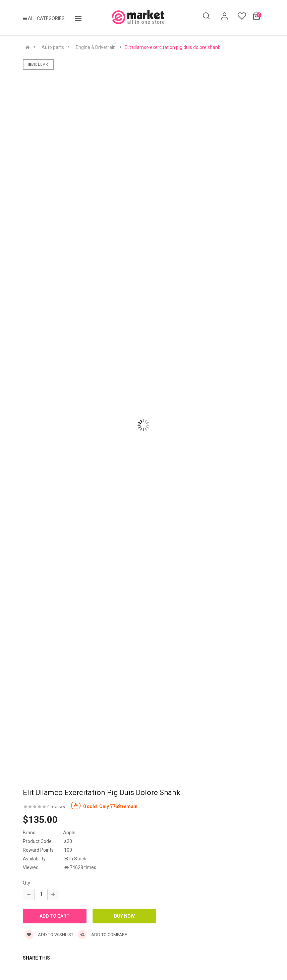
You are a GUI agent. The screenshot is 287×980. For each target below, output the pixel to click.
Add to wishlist (49, 935)
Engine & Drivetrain (96, 47)
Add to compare (102, 935)
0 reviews (56, 807)
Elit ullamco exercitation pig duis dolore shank (173, 47)
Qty (26, 883)
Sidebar (38, 64)
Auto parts (53, 47)
